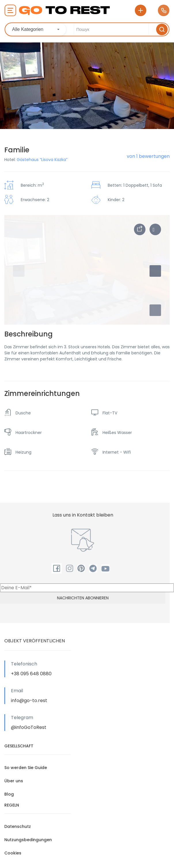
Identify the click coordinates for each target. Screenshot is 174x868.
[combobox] (36, 29)
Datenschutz (18, 826)
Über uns (14, 781)
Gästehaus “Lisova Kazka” (42, 160)
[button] (155, 310)
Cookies (13, 853)
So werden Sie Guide (26, 768)
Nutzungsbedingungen (28, 840)
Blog (9, 794)
